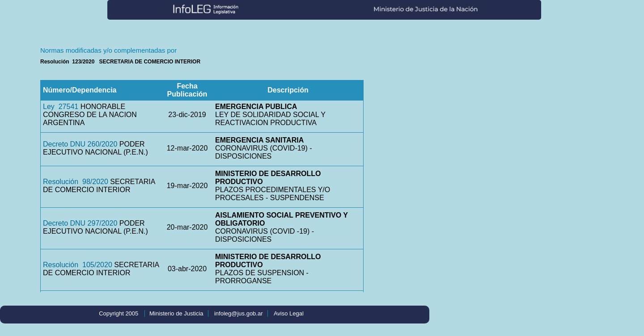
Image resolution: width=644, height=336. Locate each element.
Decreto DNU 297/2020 (80, 223)
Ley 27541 (61, 107)
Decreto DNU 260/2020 (80, 144)
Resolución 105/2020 (78, 265)
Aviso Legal (289, 313)
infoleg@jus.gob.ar (239, 313)
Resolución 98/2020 (76, 182)
